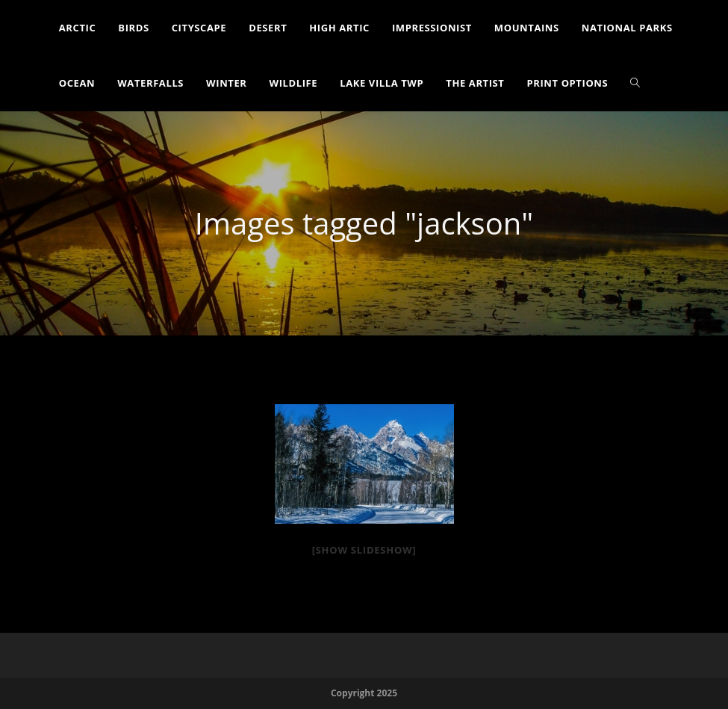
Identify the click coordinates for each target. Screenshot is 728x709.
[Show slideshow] (364, 550)
